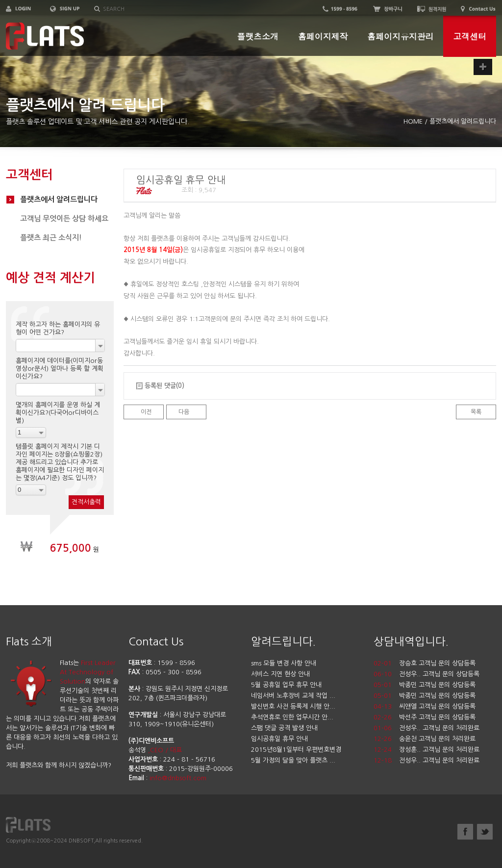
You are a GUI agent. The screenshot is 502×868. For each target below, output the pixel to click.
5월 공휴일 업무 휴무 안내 (286, 685)
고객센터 (470, 36)
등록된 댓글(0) (164, 386)
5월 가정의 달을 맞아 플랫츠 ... (293, 760)
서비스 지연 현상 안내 (280, 674)
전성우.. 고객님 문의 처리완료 (439, 728)
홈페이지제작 (323, 36)
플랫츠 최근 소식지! (51, 238)
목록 (476, 412)
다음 (184, 412)
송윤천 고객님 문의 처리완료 (437, 739)
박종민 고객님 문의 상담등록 (437, 685)
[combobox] (60, 345)
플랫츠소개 (258, 36)
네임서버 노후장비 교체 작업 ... (293, 696)
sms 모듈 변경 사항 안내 (284, 663)
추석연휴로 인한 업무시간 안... (292, 717)
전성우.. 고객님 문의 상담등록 (439, 674)
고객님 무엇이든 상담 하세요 (64, 218)
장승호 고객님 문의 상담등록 (437, 663)
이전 (146, 412)
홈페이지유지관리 (400, 36)
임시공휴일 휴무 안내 (279, 739)
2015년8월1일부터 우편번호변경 (296, 750)
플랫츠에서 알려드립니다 (59, 199)
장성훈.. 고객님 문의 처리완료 (439, 750)
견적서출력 (86, 502)
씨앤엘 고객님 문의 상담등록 (437, 706)
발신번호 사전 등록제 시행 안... (293, 706)
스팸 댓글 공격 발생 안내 (284, 728)
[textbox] (152, 9)
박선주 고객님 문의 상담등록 (437, 717)
